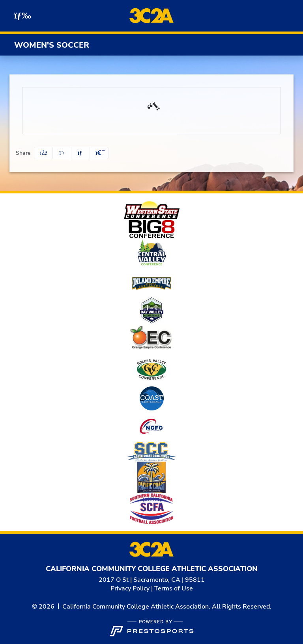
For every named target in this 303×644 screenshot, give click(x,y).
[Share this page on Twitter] (62, 153)
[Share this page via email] (80, 153)
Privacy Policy (130, 588)
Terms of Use (174, 588)
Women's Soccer (52, 45)
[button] (99, 153)
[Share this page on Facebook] (43, 153)
